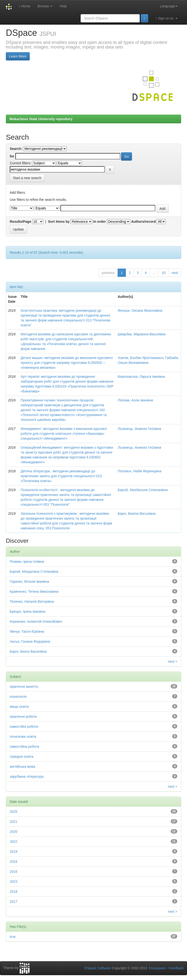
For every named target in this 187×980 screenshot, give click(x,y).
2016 (14, 872)
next (175, 273)
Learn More (18, 56)
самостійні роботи (24, 727)
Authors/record (143, 222)
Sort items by (59, 222)
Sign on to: (167, 18)
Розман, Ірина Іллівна (27, 562)
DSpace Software (98, 968)
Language (169, 6)
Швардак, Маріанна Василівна (141, 334)
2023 (14, 882)
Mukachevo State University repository (41, 119)
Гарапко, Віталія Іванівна (29, 582)
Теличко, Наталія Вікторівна (32, 602)
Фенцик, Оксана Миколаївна (140, 310)
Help (63, 6)
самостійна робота (24, 747)
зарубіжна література (27, 776)
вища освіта (19, 707)
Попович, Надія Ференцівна (140, 471)
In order (100, 222)
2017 (14, 902)
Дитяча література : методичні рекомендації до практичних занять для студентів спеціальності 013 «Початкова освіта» (61, 476)
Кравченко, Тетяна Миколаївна (34, 592)
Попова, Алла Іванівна (135, 400)
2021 (14, 822)
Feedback (176, 968)
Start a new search (27, 178)
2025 (14, 812)
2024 (14, 862)
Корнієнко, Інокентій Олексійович (36, 621)
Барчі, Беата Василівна (137, 514)
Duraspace (157, 968)
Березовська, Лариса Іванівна (141, 377)
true (13, 937)
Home (25, 6)
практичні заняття (24, 687)
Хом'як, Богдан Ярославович (140, 358)
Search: (16, 149)
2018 (14, 892)
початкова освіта (23, 737)
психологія (18, 697)
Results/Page (20, 222)
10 (164, 273)
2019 (14, 852)
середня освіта (22, 757)
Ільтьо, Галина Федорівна (30, 641)
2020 (14, 832)
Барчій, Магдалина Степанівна (143, 490)
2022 (14, 842)
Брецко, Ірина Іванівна (28, 611)
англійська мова (22, 767)
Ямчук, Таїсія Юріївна (27, 631)
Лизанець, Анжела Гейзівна (139, 429)
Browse (45, 6)
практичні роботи (23, 717)
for (12, 156)
